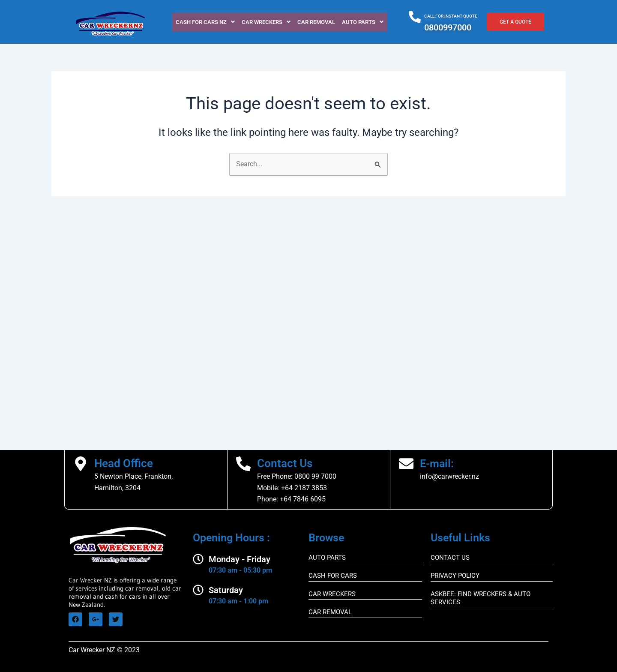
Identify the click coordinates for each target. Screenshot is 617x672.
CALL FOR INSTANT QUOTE (451, 16)
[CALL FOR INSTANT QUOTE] (415, 17)
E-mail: (438, 463)
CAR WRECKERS (266, 22)
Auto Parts (363, 22)
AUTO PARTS (327, 558)
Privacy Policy (455, 576)
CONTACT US (450, 558)
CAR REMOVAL (316, 22)
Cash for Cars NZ (205, 22)
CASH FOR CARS (333, 576)
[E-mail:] (406, 464)
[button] (205, 22)
